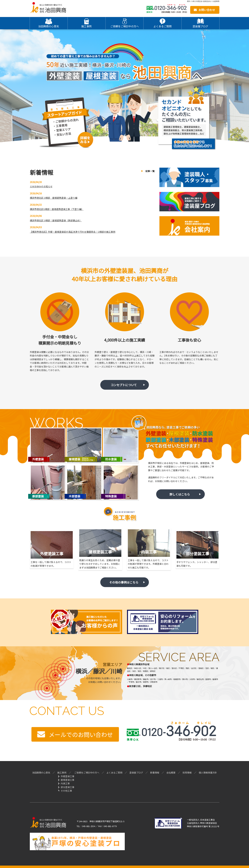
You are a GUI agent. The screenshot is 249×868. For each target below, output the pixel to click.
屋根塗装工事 (68, 780)
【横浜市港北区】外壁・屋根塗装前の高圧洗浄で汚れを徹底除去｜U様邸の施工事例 (73, 232)
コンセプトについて (124, 385)
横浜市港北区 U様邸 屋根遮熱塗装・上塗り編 (54, 198)
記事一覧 (150, 171)
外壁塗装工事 (68, 776)
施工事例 (62, 773)
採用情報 (187, 773)
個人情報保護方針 (208, 773)
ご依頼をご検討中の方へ (87, 773)
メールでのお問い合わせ (81, 734)
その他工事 (66, 791)
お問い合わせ (207, 10)
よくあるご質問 (114, 773)
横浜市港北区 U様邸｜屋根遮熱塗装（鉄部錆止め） (56, 220)
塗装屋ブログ (136, 773)
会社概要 (171, 773)
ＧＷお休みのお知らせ (41, 186)
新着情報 (155, 773)
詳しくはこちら (180, 494)
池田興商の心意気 (41, 773)
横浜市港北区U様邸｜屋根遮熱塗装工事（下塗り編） (57, 209)
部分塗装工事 (68, 787)
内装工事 (65, 783)
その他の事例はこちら (124, 582)
